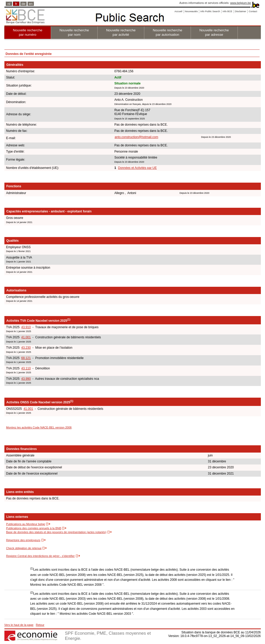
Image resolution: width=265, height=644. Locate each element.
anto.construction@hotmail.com (136, 137)
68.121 (26, 358)
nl (9, 4)
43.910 (26, 327)
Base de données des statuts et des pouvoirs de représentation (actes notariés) (56, 532)
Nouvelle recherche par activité (121, 32)
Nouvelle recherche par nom (74, 32)
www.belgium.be (240, 3)
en (31, 4)
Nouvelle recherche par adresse (214, 32)
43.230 (26, 348)
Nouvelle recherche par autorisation (168, 32)
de (23, 4)
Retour (40, 625)
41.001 (26, 337)
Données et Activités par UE (137, 168)
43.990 (26, 379)
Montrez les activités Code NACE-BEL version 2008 (39, 427)
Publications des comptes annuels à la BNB (34, 528)
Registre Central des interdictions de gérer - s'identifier (41, 556)
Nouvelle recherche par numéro (28, 32)
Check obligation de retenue (24, 548)
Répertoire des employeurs (23, 540)
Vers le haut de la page (19, 625)
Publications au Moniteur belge (26, 524)
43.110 (26, 368)
